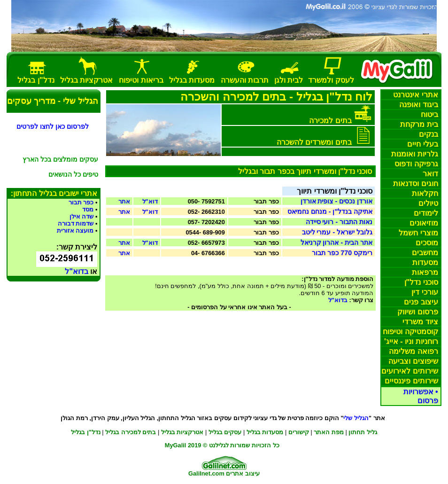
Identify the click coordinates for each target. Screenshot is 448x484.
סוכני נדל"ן (421, 282)
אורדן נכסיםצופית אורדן (337, 201)
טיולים (428, 203)
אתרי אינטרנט (415, 95)
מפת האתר (329, 432)
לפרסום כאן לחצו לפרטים (53, 126)
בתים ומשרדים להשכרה (314, 142)
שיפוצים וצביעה (413, 361)
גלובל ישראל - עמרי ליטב (337, 232)
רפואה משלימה (413, 351)
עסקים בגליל (225, 432)
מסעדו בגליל (265, 432)
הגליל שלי (356, 418)
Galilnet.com (206, 473)
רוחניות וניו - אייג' (411, 341)
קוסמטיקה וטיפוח (410, 332)
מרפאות (425, 272)
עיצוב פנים (421, 302)
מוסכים (427, 243)
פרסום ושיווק (417, 312)
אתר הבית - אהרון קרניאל (337, 242)
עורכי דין (425, 292)
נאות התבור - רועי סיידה (339, 222)
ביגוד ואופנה (418, 105)
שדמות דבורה (76, 223)
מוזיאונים (424, 223)
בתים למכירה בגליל (131, 432)
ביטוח (429, 114)
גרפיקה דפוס (416, 164)
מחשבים (425, 253)
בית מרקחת (419, 124)
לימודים (426, 213)
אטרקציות (86, 80)
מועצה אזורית (75, 230)
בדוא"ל (338, 300)
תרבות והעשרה (245, 80)
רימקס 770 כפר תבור (342, 253)
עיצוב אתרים (243, 473)
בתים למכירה (330, 121)
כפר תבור (81, 202)
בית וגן (289, 80)
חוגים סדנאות (415, 183)
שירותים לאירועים (409, 371)
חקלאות (425, 193)
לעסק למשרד (331, 80)
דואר (430, 174)
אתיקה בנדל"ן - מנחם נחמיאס (330, 211)
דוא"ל (150, 201)
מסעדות (425, 262)
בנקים (429, 134)
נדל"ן (36, 80)
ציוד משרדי (420, 322)
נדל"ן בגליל (86, 432)
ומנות (414, 154)
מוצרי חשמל (418, 233)
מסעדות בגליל (192, 80)
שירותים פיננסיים (411, 381)
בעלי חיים (422, 144)
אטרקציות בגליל (182, 432)
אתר (124, 201)
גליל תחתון (363, 432)
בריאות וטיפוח (141, 80)
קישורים (299, 432)
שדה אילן (82, 216)
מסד (88, 209)
